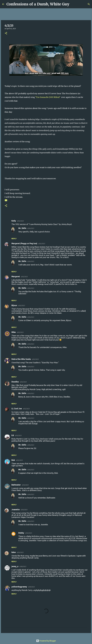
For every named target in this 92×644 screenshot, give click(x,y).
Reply (14, 239)
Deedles (15, 382)
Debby (21, 533)
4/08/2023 (23, 566)
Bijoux (14, 305)
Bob (13, 460)
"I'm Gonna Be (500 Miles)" (48, 97)
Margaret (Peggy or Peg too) (24, 243)
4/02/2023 (20, 221)
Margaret (16, 276)
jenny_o (15, 566)
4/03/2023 (18, 435)
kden (14, 552)
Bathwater (16, 485)
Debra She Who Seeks (21, 359)
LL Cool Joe (17, 409)
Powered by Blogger (46, 641)
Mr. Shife (22, 228)
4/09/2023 (31, 587)
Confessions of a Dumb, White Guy (38, 4)
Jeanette (16, 510)
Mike (14, 332)
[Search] (72, 4)
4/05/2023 (20, 552)
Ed (13, 435)
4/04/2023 (31, 228)
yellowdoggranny (19, 587)
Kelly (14, 221)
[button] (6, 33)
